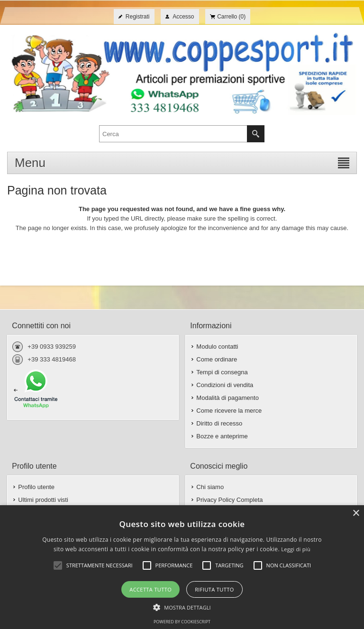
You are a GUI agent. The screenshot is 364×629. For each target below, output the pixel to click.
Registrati (138, 17)
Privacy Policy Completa (229, 500)
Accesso (183, 17)
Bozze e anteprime (222, 436)
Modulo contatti (217, 347)
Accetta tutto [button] (150, 589)
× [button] (356, 513)
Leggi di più (296, 549)
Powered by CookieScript (182, 622)
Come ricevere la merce (229, 411)
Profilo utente (36, 487)
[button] (182, 607)
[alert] (182, 567)
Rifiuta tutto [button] (214, 589)
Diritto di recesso (219, 423)
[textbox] (173, 134)
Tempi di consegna (222, 372)
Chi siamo (210, 487)
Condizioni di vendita (225, 385)
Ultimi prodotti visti (43, 500)
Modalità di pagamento (227, 398)
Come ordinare (217, 359)
